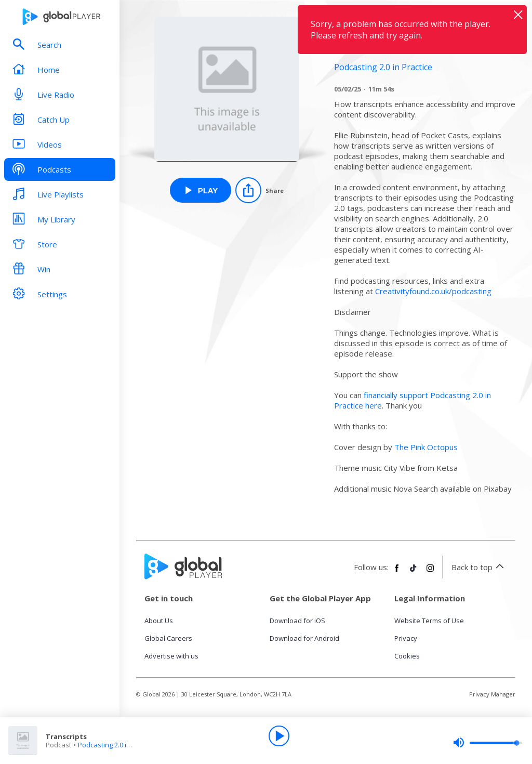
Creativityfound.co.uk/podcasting (433, 291)
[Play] (279, 736)
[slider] (487, 743)
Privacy (406, 638)
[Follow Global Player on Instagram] (430, 572)
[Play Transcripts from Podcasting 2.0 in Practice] (201, 190)
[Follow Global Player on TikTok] (414, 572)
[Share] (260, 190)
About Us (159, 621)
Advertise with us (171, 656)
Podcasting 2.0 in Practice (117, 745)
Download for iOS (297, 621)
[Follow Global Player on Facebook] (397, 572)
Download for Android (304, 638)
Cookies (407, 656)
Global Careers (168, 638)
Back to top (479, 567)
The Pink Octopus (426, 447)
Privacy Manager (492, 694)
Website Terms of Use (429, 621)
